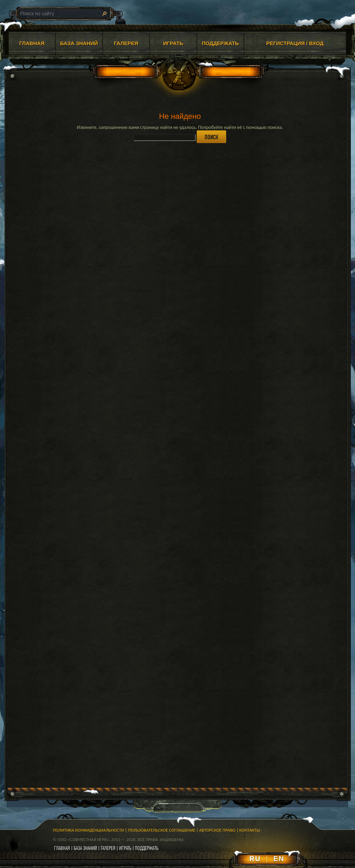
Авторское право (217, 830)
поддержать (147, 848)
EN (279, 859)
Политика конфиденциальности (89, 830)
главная (62, 848)
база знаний (85, 848)
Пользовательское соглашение (162, 830)
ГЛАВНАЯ (32, 43)
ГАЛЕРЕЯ (126, 43)
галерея (108, 848)
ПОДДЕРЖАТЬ (220, 43)
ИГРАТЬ (173, 43)
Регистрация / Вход (295, 43)
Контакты (250, 830)
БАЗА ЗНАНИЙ (79, 43)
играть (125, 848)
